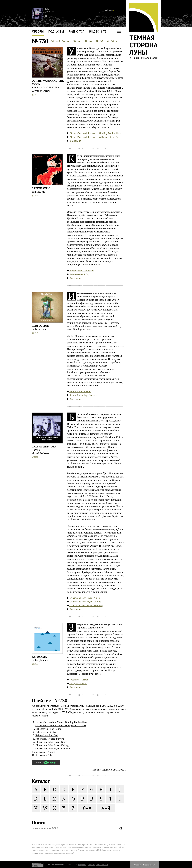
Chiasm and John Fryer (44, 448)
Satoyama (39, 657)
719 (107, 41)
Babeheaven (41, 188)
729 (53, 41)
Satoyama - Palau (78, 683)
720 (102, 41)
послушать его (90, 709)
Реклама (91, 865)
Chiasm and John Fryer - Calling (85, 602)
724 (80, 41)
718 (113, 41)
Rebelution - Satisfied (80, 391)
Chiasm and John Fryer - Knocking (86, 605)
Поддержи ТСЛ (149, 865)
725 (74, 41)
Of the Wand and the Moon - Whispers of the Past (95, 137)
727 (63, 41)
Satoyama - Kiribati (79, 680)
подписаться (119, 709)
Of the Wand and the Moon (48, 82)
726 (69, 41)
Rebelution (40, 326)
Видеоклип (75, 141)
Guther (47, 9)
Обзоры (38, 31)
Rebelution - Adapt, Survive (83, 395)
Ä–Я (106, 808)
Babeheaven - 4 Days (80, 274)
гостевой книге (40, 716)
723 (85, 41)
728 (58, 41)
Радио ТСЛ (77, 31)
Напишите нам (102, 865)
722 (91, 41)
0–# (87, 808)
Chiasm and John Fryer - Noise (85, 598)
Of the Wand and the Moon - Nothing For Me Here (95, 133)
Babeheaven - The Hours (82, 271)
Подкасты (56, 31)
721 (96, 41)
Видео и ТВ (98, 31)
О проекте (138, 865)
